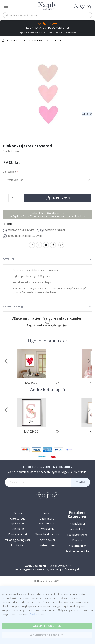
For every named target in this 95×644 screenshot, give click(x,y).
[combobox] (47, 15)
